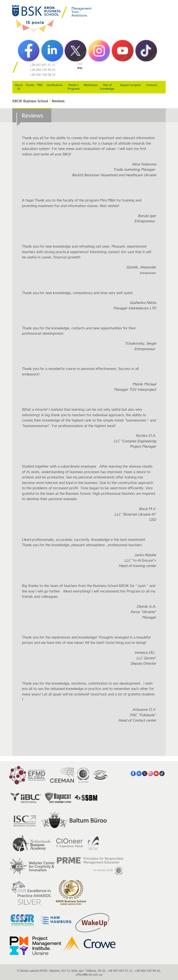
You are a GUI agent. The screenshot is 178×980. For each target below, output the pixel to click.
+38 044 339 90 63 (42, 70)
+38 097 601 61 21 (42, 65)
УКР (80, 64)
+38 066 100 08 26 (42, 75)
